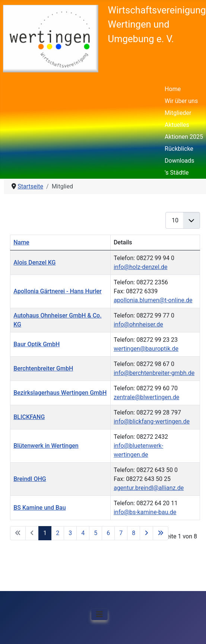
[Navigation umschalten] (99, 615)
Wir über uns (181, 101)
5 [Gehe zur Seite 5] (96, 533)
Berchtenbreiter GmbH (43, 368)
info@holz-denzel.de (140, 267)
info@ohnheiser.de (138, 324)
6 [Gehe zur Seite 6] (108, 533)
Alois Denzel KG (34, 262)
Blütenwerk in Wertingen (46, 446)
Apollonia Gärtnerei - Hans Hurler (58, 291)
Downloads (179, 161)
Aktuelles (177, 125)
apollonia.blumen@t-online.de (153, 300)
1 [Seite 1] (45, 533)
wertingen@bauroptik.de (146, 349)
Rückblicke (179, 149)
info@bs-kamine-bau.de (145, 512)
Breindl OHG (30, 479)
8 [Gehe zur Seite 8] (134, 533)
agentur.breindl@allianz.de (149, 488)
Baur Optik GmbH (37, 344)
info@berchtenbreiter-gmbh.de (154, 373)
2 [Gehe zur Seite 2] (58, 533)
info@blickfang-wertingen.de (152, 421)
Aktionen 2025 (184, 137)
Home (173, 89)
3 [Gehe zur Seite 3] (70, 533)
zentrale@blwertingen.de (146, 397)
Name (21, 242)
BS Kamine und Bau (39, 508)
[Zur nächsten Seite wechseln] (146, 533)
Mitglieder (178, 113)
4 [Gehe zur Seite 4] (83, 533)
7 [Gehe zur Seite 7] (121, 533)
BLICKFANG (29, 417)
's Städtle (177, 173)
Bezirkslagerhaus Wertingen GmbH (60, 393)
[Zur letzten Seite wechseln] (161, 533)
